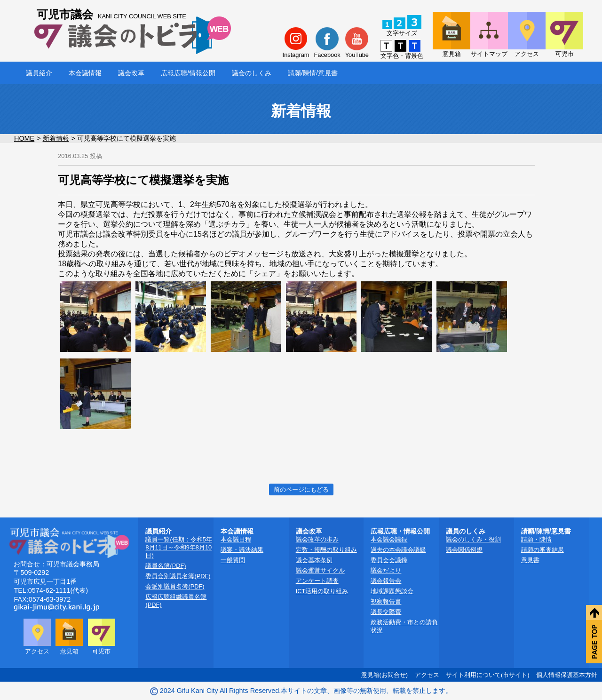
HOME (24, 138)
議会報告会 (386, 581)
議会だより (386, 570)
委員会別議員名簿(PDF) (178, 576)
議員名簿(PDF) (166, 566)
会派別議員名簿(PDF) (175, 586)
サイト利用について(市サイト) (488, 675)
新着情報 (56, 138)
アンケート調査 (317, 581)
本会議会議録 (389, 539)
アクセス (427, 675)
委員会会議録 (389, 560)
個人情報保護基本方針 (567, 675)
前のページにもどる (301, 489)
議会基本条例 (314, 560)
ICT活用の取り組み (322, 591)
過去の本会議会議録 (398, 550)
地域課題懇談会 (392, 591)
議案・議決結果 (242, 550)
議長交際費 (386, 612)
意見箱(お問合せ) (385, 675)
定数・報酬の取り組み (326, 550)
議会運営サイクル (320, 570)
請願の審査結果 (543, 550)
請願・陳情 (536, 539)
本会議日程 (236, 539)
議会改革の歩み (317, 539)
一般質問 (233, 560)
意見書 (530, 560)
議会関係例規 (464, 550)
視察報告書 (386, 601)
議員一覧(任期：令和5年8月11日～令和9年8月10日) (178, 547)
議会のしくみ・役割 (473, 539)
